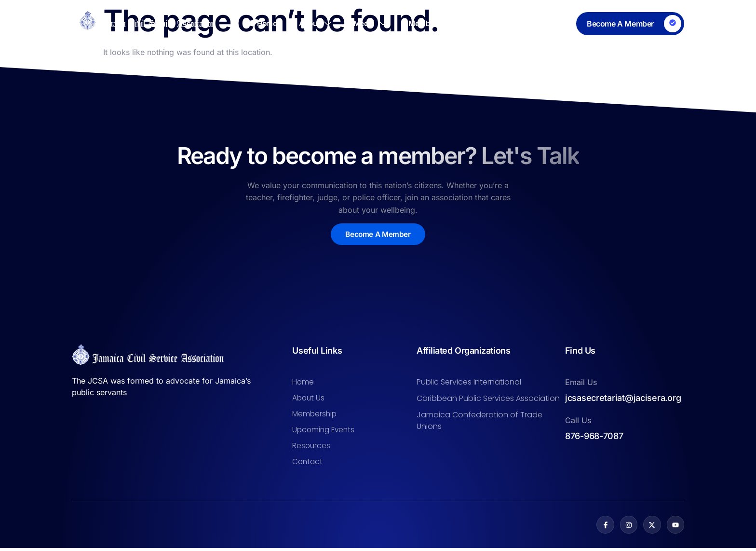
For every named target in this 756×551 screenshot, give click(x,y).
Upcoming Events (325, 432)
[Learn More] (630, 24)
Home (244, 24)
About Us (309, 399)
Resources (496, 24)
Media (361, 24)
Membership (428, 24)
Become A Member (378, 234)
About (299, 24)
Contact (557, 24)
